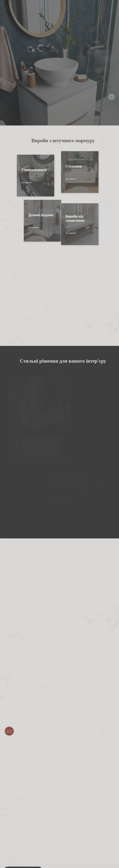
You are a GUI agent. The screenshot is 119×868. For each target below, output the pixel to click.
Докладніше (11, 182)
